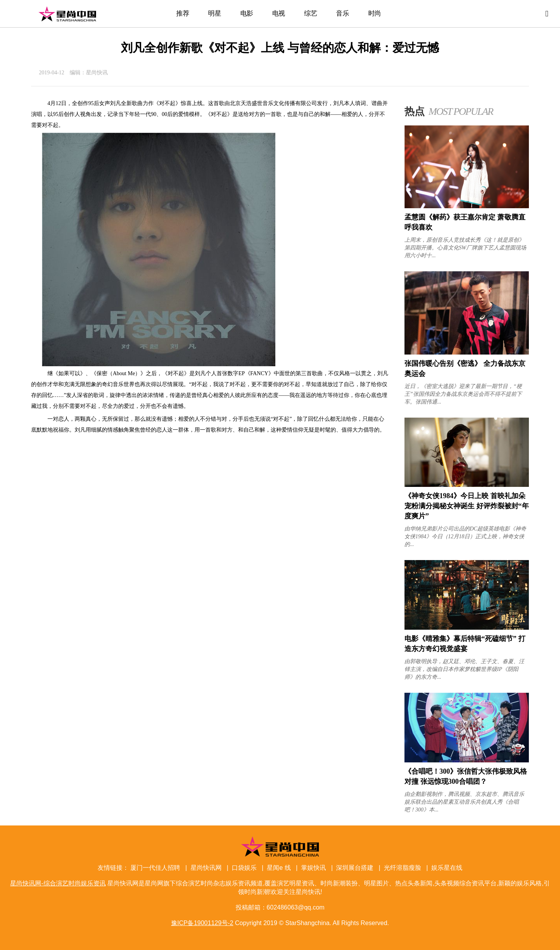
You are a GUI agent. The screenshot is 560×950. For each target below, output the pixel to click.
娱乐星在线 (447, 868)
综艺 (311, 13)
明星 (214, 13)
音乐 (342, 13)
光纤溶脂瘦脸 (402, 868)
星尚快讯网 (206, 868)
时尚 (375, 13)
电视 (279, 13)
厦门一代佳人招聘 (155, 868)
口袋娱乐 (244, 868)
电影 (247, 13)
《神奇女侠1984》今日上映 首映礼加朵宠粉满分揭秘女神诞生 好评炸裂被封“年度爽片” (467, 506)
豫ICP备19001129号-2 (202, 923)
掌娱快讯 (313, 868)
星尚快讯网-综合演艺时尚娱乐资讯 (67, 14)
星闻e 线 (279, 868)
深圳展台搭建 (355, 868)
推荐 (183, 13)
